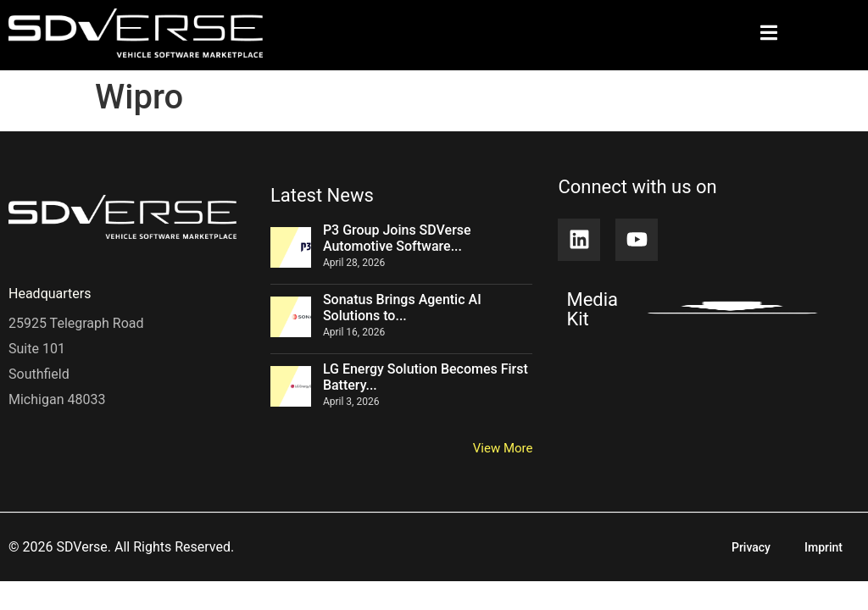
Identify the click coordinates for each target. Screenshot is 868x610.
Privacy (751, 547)
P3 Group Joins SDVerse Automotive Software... (397, 238)
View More (503, 448)
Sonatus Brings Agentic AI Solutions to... (402, 308)
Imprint (823, 547)
